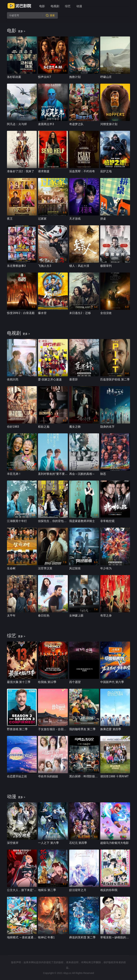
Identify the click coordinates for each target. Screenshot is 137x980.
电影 (42, 6)
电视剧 (55, 6)
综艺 (68, 6)
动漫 (79, 6)
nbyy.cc (67, 973)
